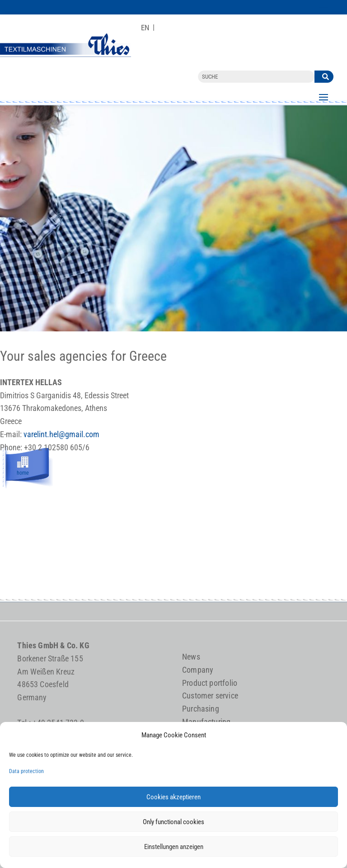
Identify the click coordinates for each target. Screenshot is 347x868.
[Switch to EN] (145, 28)
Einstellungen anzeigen (174, 847)
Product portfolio (210, 683)
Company (198, 670)
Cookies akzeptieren (173, 797)
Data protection (26, 771)
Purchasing (201, 709)
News (191, 657)
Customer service (210, 696)
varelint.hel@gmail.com (61, 434)
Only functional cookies (173, 822)
